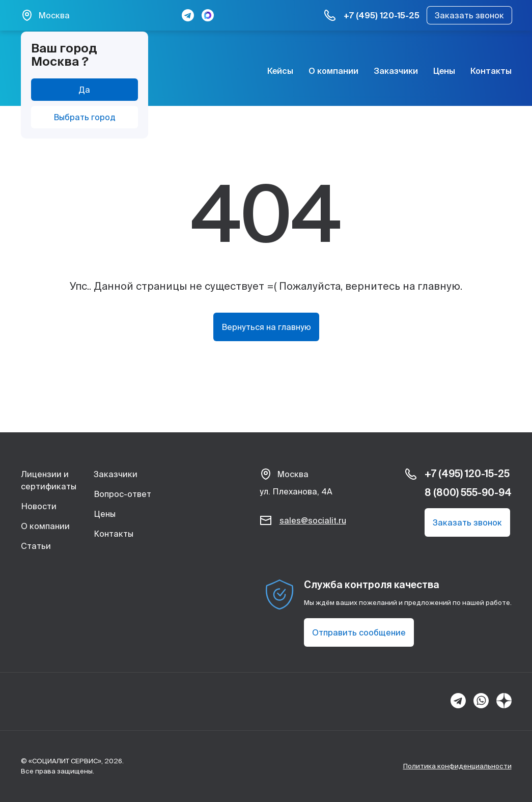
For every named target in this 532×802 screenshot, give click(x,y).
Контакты (491, 71)
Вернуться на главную (266, 327)
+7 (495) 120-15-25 (382, 15)
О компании (333, 71)
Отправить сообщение (359, 632)
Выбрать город (85, 117)
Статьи (36, 546)
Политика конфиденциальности (457, 766)
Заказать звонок (469, 15)
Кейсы (280, 71)
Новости (39, 506)
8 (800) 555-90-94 (468, 492)
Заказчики (396, 71)
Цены (444, 71)
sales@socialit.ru (313, 520)
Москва (54, 15)
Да (84, 90)
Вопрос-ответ (122, 494)
